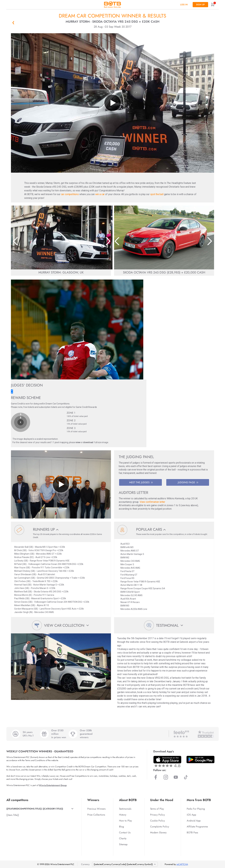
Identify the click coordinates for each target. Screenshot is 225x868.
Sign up (200, 5)
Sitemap (123, 844)
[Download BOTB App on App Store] (167, 761)
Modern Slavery (158, 832)
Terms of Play (157, 809)
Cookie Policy (157, 821)
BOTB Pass (192, 832)
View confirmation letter (152, 502)
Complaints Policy (160, 827)
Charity (123, 838)
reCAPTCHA (182, 864)
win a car (100, 194)
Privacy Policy (157, 815)
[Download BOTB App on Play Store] (200, 760)
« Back (13, 23)
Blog (121, 827)
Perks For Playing (196, 809)
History (123, 815)
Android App (194, 821)
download (88, 442)
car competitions (70, 194)
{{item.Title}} (13, 815)
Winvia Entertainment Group (53, 785)
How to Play (125, 821)
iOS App (191, 815)
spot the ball (157, 194)
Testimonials (125, 809)
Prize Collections (96, 815)
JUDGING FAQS (188, 482)
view (78, 442)
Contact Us (125, 832)
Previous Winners (96, 809)
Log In (184, 5)
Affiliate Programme (197, 827)
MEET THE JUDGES (141, 482)
